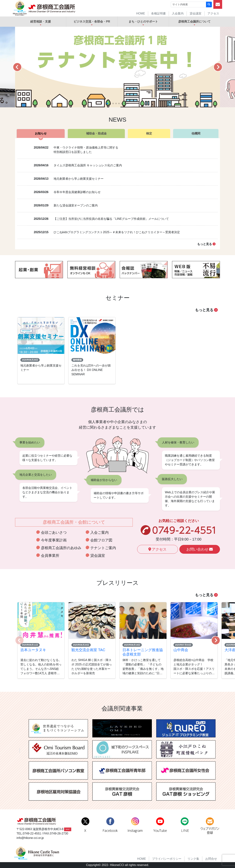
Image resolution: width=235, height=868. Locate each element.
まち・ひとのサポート (143, 22)
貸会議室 (196, 13)
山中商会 (181, 650)
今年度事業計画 (54, 540)
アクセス (213, 13)
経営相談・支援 (41, 22)
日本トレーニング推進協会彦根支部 (143, 652)
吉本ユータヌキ (33, 650)
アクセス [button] (157, 549)
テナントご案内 (103, 548)
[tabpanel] (117, 194)
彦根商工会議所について (194, 22)
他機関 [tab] (196, 133)
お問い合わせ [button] (200, 549)
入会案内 (178, 13)
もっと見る (206, 244)
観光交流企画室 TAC (88, 650)
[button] (17, 67)
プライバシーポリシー (167, 859)
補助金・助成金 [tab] (96, 133)
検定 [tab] (149, 133)
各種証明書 (158, 13)
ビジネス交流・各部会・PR (92, 22)
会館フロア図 (101, 540)
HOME (141, 13)
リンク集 (193, 859)
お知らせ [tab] (41, 133)
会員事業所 (50, 556)
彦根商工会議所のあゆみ (61, 548)
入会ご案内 (100, 532)
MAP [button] (68, 829)
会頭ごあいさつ (54, 532)
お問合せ (211, 859)
